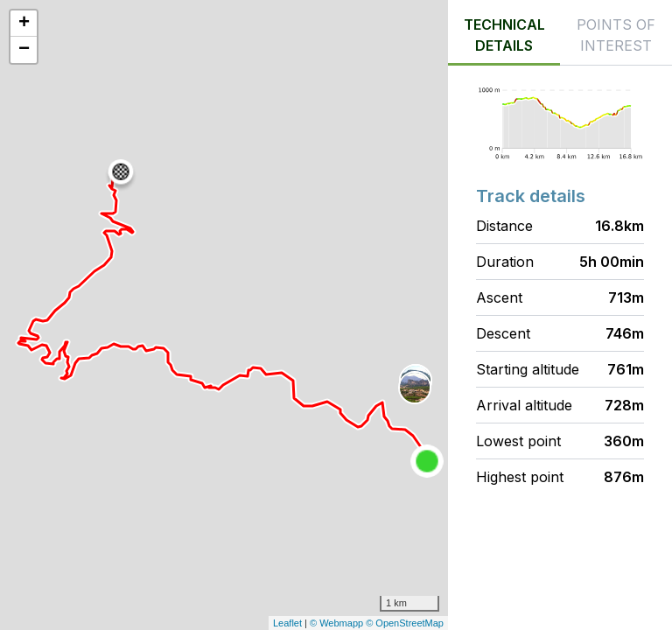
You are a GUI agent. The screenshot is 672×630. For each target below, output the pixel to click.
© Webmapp (338, 623)
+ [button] (24, 24)
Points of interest (616, 35)
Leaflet (287, 623)
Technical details (504, 35)
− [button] (24, 50)
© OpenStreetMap (405, 623)
